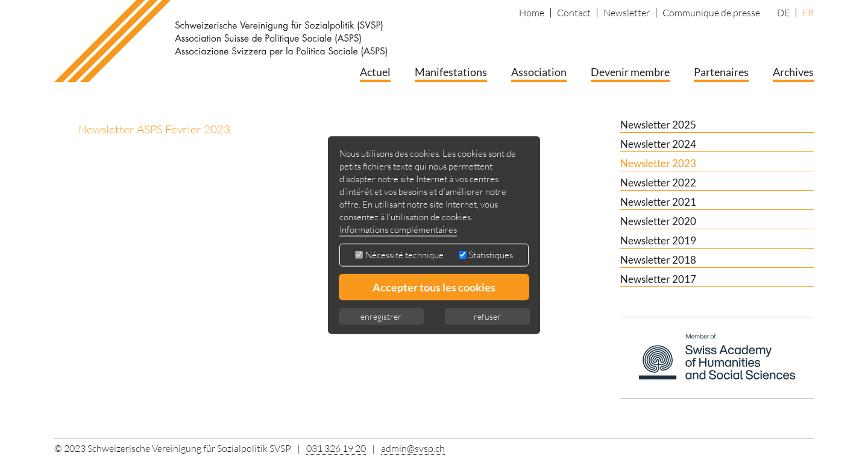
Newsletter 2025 (658, 125)
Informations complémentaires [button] (398, 230)
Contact (574, 13)
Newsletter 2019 (658, 240)
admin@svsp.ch (413, 448)
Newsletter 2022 (658, 183)
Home (532, 13)
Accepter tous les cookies (434, 287)
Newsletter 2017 (658, 279)
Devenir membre (630, 72)
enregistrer (381, 316)
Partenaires (721, 72)
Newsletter (627, 13)
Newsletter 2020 (658, 221)
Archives (793, 72)
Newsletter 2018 (658, 260)
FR (808, 13)
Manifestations (451, 72)
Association (539, 72)
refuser (487, 316)
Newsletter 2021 (658, 202)
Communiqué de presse (711, 13)
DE (783, 13)
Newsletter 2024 (658, 144)
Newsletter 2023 (658, 163)
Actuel (375, 72)
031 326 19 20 (336, 448)
